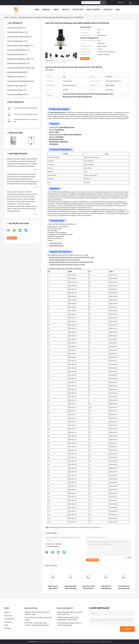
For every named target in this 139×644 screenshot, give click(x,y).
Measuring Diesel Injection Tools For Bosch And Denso (70, 613)
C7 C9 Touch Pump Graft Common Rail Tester (38, 619)
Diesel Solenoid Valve (15, 55)
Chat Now (120, 2)
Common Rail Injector (15, 41)
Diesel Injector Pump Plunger (18, 46)
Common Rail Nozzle (15, 32)
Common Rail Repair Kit (16, 95)
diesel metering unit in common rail (90, 528)
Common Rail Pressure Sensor (19, 68)
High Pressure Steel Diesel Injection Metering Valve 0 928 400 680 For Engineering (53, 587)
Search (103, 3)
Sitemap (7, 628)
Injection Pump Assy (15, 86)
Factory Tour (78, 10)
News (118, 10)
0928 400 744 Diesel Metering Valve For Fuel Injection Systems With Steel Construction (106, 587)
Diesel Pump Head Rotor (17, 63)
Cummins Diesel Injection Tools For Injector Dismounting (70, 624)
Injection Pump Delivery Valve (18, 59)
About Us (66, 10)
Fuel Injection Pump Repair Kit (19, 81)
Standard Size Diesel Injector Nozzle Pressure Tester (37, 613)
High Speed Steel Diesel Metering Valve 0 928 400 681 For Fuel (71, 587)
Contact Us (108, 10)
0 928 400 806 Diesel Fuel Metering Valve (26, 108)
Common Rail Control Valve (18, 37)
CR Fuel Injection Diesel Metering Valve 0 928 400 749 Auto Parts (124, 587)
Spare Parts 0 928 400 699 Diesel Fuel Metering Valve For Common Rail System (88, 587)
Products (46, 10)
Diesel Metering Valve (26, 17)
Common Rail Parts (15, 28)
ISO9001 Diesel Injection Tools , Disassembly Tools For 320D (68, 619)
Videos (56, 10)
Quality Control (93, 10)
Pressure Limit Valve (15, 77)
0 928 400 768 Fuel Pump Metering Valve (26, 114)
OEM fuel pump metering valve (71, 528)
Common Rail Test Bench (17, 50)
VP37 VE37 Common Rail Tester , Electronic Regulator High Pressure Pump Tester (37, 624)
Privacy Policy (33, 642)
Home (37, 10)
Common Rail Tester (15, 90)
